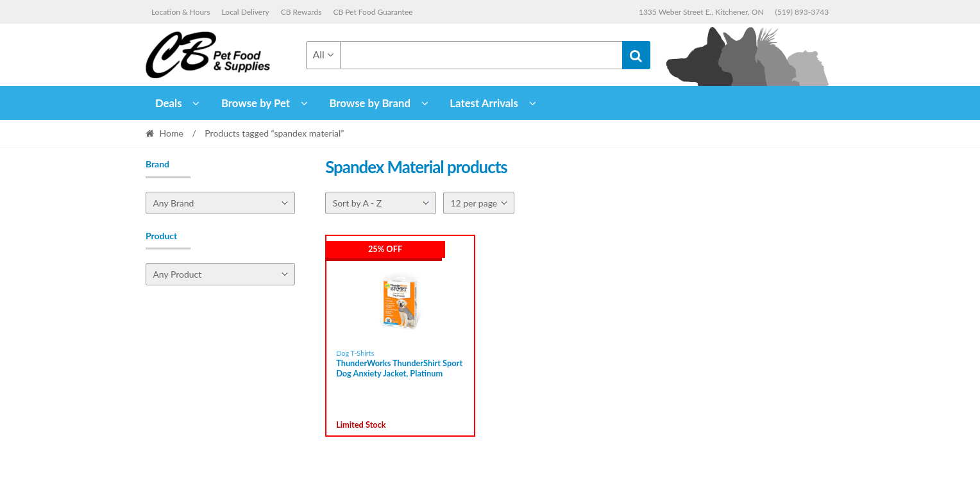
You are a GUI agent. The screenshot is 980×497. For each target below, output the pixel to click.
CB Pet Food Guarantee (373, 12)
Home (172, 133)
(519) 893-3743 (802, 12)
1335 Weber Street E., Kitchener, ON (701, 12)
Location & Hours (181, 12)
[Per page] (479, 203)
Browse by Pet (256, 103)
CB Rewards (301, 12)
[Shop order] (381, 203)
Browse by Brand (370, 103)
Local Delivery (246, 12)
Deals (169, 103)
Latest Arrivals (484, 103)
